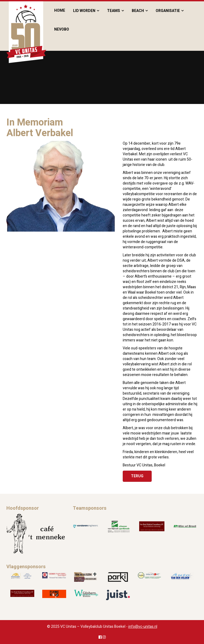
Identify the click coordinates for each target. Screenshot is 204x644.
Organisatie (168, 11)
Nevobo (62, 29)
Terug (137, 476)
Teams (114, 11)
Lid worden (84, 11)
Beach (138, 11)
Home (60, 11)
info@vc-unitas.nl (143, 627)
